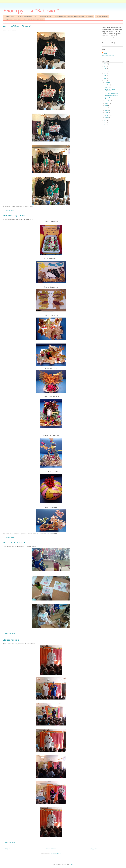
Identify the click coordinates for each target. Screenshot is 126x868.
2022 (105, 73)
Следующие (8, 849)
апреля (107, 110)
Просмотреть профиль (108, 56)
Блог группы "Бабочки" (31, 11)
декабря (108, 82)
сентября (108, 101)
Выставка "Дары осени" (15, 215)
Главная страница (10, 16)
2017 (105, 123)
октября (107, 87)
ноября (107, 85)
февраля (108, 115)
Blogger (71, 864)
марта (107, 113)
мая (106, 108)
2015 (105, 125)
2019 (105, 80)
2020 (105, 78)
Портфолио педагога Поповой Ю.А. (27, 16)
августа (107, 103)
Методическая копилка (46, 16)
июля (107, 105)
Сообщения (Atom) (56, 853)
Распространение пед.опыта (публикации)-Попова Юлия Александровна (74, 16)
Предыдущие (93, 849)
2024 (105, 69)
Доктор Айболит (11, 640)
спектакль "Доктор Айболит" (17, 26)
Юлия (105, 53)
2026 (105, 64)
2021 (105, 76)
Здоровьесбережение (102, 16)
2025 (105, 66)
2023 (105, 71)
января (107, 117)
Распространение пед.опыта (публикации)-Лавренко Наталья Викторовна (24, 19)
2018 (105, 120)
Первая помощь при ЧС (15, 542)
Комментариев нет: (10, 210)
